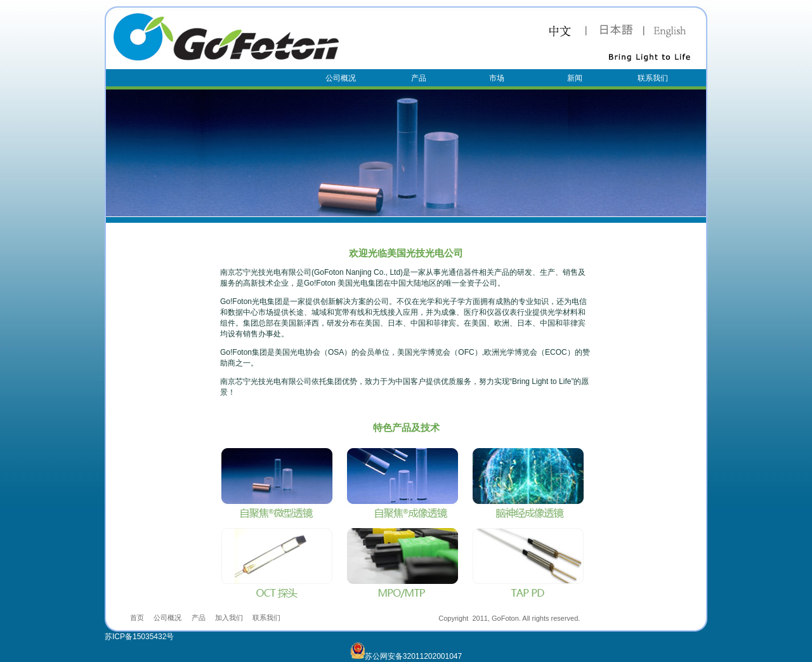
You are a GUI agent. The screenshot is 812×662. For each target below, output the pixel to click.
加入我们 (229, 618)
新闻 (575, 78)
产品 (419, 78)
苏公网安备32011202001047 (406, 656)
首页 (137, 618)
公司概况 (341, 78)
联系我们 (653, 78)
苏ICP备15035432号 (139, 637)
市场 (497, 78)
